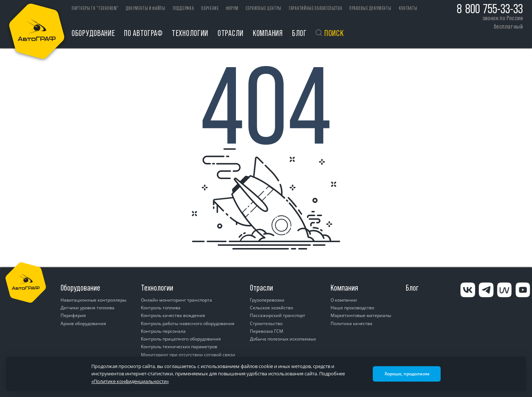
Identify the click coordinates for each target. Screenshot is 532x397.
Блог (299, 33)
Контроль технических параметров (179, 347)
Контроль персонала (163, 331)
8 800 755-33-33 (490, 9)
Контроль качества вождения (173, 315)
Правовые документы (370, 8)
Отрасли (231, 33)
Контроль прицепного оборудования (181, 339)
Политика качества (351, 323)
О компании (344, 300)
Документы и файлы (146, 8)
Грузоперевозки (267, 300)
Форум (232, 8)
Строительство (266, 323)
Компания (268, 33)
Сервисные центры (264, 8)
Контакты (408, 8)
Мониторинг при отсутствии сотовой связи (188, 355)
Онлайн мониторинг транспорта (176, 300)
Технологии (190, 33)
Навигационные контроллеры (93, 300)
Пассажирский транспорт (278, 315)
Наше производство (352, 308)
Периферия (73, 315)
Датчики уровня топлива (88, 308)
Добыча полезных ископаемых (283, 339)
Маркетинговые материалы (361, 315)
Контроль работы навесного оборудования (188, 323)
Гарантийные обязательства (316, 8)
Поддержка (183, 8)
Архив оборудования (83, 323)
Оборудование (93, 33)
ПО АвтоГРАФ (143, 33)
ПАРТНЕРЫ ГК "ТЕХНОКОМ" (95, 8)
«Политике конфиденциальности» (130, 381)
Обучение (210, 8)
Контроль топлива (161, 308)
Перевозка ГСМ (267, 331)
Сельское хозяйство (272, 308)
